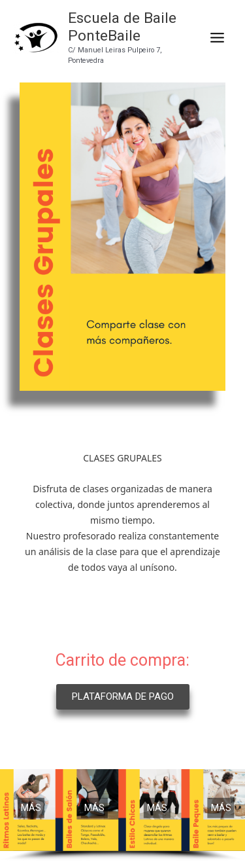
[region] (122, 815)
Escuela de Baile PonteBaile (122, 27)
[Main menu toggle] (217, 38)
